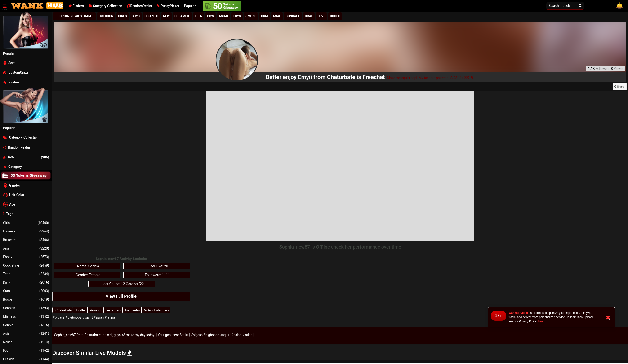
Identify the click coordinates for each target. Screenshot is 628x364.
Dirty (26, 282)
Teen (26, 274)
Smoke (251, 16)
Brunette (26, 240)
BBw (211, 16)
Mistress (26, 316)
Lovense (26, 231)
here (541, 321)
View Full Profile (121, 296)
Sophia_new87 (65, 335)
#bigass (59, 317)
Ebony (26, 257)
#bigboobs (73, 317)
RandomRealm (139, 6)
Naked (26, 342)
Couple (26, 325)
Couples (26, 308)
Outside (26, 359)
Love (321, 16)
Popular (190, 6)
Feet (26, 351)
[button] (168, 6)
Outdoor (106, 16)
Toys (237, 16)
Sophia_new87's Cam (74, 16)
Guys (136, 16)
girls (122, 16)
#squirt (88, 317)
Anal (26, 248)
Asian (26, 333)
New (167, 16)
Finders (76, 6)
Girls (26, 223)
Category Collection (105, 6)
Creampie (182, 16)
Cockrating (26, 265)
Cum (26, 291)
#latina (110, 317)
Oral (309, 16)
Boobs (26, 299)
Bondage (293, 16)
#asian (99, 317)
